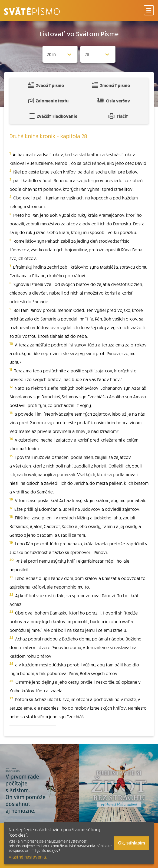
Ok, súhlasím (131, 843)
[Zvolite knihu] (60, 54)
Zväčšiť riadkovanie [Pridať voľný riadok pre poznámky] (53, 116)
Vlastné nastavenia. (28, 857)
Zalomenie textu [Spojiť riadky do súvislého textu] (48, 101)
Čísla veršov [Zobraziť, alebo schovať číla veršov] (113, 101)
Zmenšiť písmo (111, 85)
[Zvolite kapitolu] (98, 54)
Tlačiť (119, 116)
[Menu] (149, 11)
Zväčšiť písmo (46, 85)
